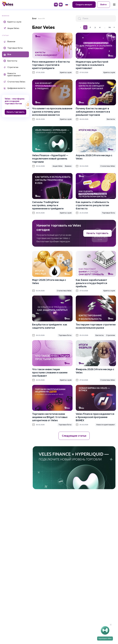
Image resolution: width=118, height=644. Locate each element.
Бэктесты (111, 119)
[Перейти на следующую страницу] (114, 27)
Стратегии (111, 335)
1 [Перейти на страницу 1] (85, 27)
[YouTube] (61, 5)
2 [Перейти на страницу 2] (90, 27)
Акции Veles (58, 166)
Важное (68, 166)
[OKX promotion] (74, 468)
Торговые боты (108, 213)
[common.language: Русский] (67, 5)
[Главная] (8, 4)
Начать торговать (16, 112)
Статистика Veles (108, 166)
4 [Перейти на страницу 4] (100, 27)
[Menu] (114, 5)
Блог (34, 18)
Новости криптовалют (106, 425)
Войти (103, 5)
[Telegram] (56, 5)
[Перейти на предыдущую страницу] (81, 27)
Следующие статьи (74, 436)
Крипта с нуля (66, 72)
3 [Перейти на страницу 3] (95, 27)
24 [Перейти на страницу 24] (110, 27)
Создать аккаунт (84, 5)
